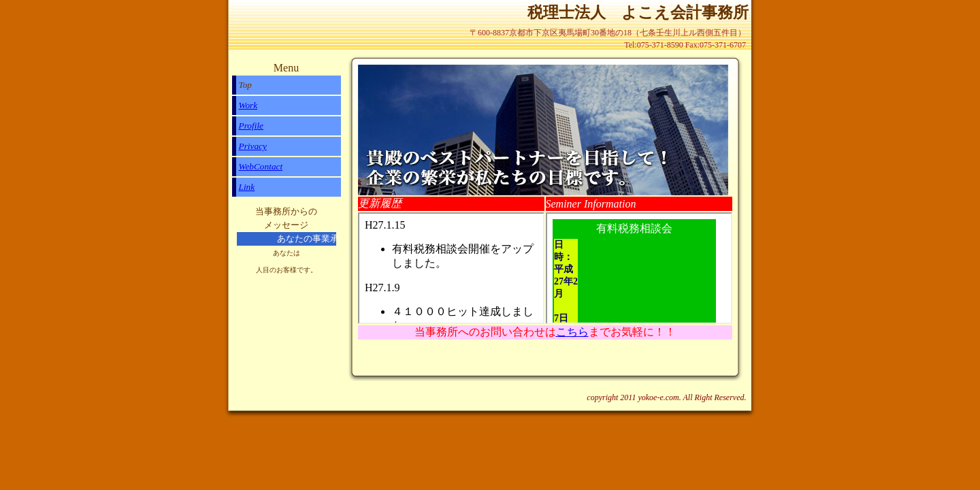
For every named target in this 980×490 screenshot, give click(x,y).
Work (248, 105)
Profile (251, 126)
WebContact (261, 166)
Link (247, 187)
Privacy (253, 146)
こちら (572, 332)
